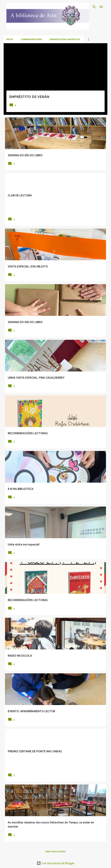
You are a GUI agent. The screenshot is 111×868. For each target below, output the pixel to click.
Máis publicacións (55, 852)
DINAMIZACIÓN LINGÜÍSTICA (65, 39)
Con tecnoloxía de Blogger (56, 863)
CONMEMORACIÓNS (31, 39)
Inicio (10, 39)
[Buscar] (94, 7)
